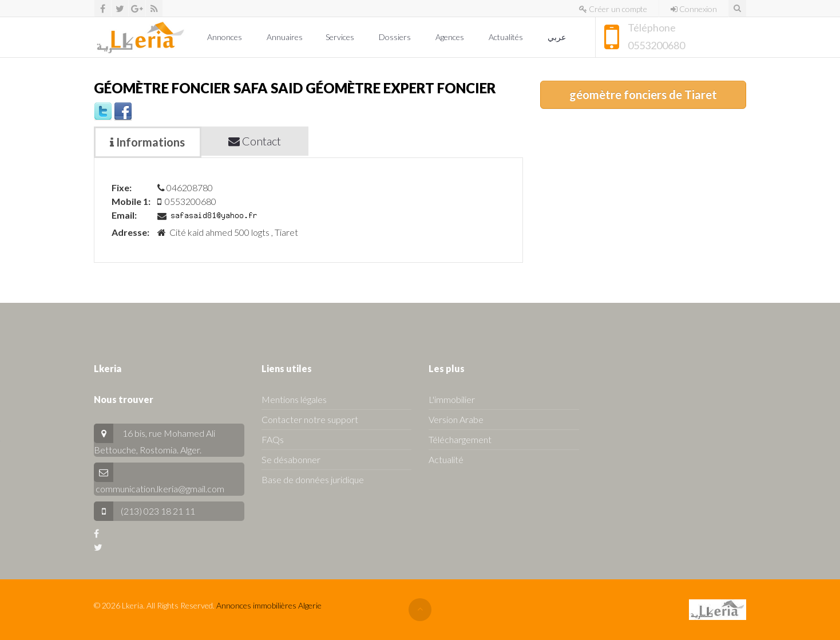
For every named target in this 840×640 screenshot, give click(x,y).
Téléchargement (460, 439)
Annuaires (285, 37)
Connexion (694, 9)
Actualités (507, 37)
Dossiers (396, 37)
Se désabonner (291, 459)
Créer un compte (613, 9)
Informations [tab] (147, 142)
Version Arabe (456, 419)
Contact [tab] (255, 141)
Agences (451, 37)
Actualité (446, 459)
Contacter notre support (310, 419)
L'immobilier (452, 399)
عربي (558, 37)
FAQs (273, 439)
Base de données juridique (313, 479)
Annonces (225, 37)
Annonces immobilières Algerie (269, 605)
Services (341, 37)
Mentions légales (294, 399)
